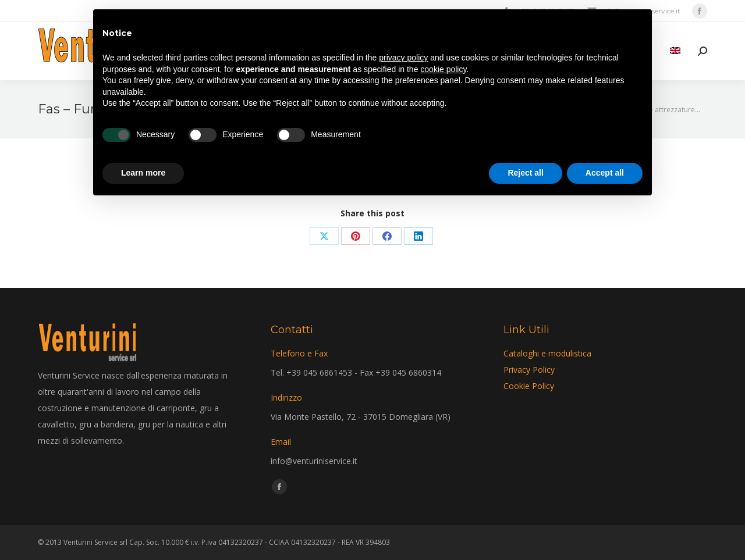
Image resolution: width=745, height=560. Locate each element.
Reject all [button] (525, 173)
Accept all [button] (605, 173)
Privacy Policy (529, 370)
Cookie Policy (529, 386)
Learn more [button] (143, 173)
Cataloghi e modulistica (547, 353)
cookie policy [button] (443, 69)
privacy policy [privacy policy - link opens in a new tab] (403, 58)
